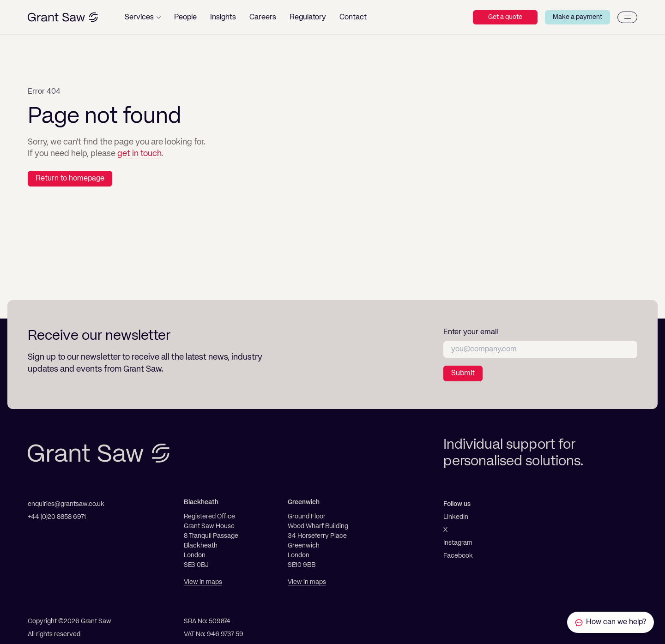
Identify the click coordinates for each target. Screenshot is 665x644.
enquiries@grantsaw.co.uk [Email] (66, 504)
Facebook (458, 556)
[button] (143, 17)
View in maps (203, 582)
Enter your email (471, 332)
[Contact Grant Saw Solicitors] (611, 622)
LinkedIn (456, 517)
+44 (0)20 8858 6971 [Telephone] (57, 517)
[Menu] (627, 17)
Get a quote (505, 17)
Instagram (458, 543)
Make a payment (577, 17)
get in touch (139, 154)
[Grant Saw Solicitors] (63, 17)
